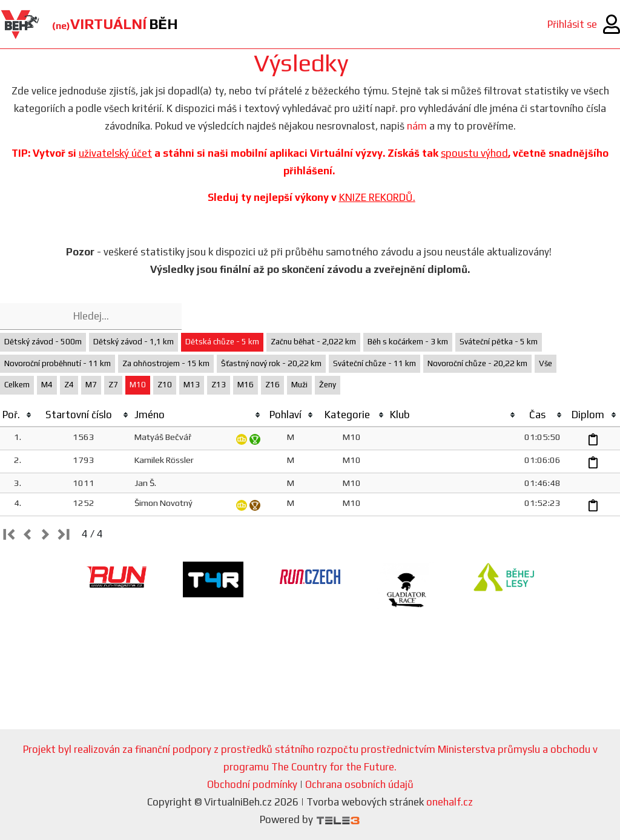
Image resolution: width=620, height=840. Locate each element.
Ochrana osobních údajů (359, 784)
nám (417, 126)
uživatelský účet (115, 153)
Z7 (113, 385)
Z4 (69, 385)
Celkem (17, 385)
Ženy (328, 385)
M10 (138, 385)
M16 (246, 385)
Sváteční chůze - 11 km (374, 363)
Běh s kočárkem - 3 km (408, 342)
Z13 (219, 385)
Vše (546, 363)
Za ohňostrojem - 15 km (166, 363)
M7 (91, 385)
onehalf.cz (450, 802)
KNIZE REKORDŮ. (377, 197)
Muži (299, 385)
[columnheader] (18, 415)
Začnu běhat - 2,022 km (313, 342)
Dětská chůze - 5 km (222, 342)
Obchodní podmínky (252, 784)
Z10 (165, 385)
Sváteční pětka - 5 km (499, 342)
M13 (192, 385)
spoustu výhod (474, 153)
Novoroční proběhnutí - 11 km (58, 363)
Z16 (272, 385)
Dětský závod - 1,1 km (134, 342)
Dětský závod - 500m (43, 342)
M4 (47, 385)
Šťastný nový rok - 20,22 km (271, 363)
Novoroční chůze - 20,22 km (477, 363)
